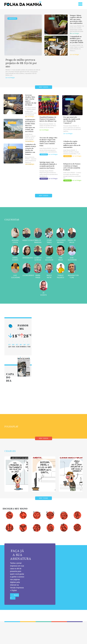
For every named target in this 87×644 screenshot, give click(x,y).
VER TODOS (44, 87)
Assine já (14, 596)
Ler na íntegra (10, 78)
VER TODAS (43, 498)
